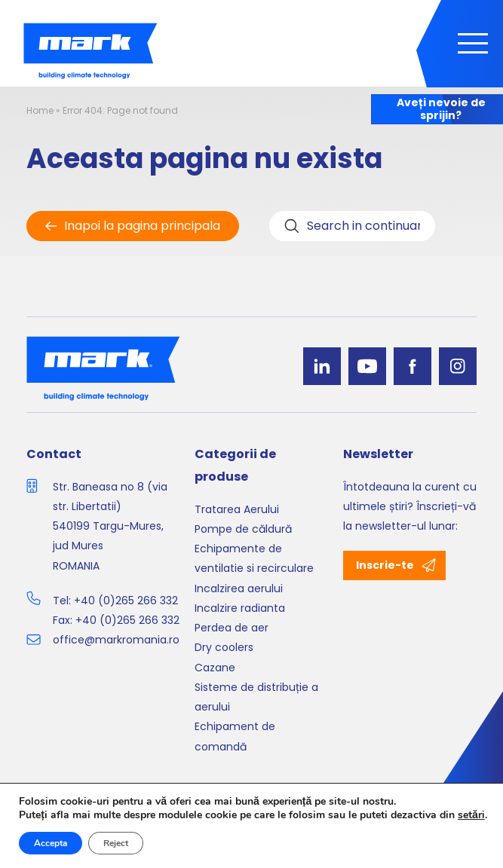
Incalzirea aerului (239, 588)
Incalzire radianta (240, 608)
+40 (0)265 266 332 (126, 601)
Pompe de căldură (243, 529)
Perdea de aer (232, 628)
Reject (116, 843)
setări (471, 815)
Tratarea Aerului (237, 509)
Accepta (51, 843)
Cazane (215, 668)
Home (40, 110)
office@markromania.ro (116, 640)
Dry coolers (224, 647)
